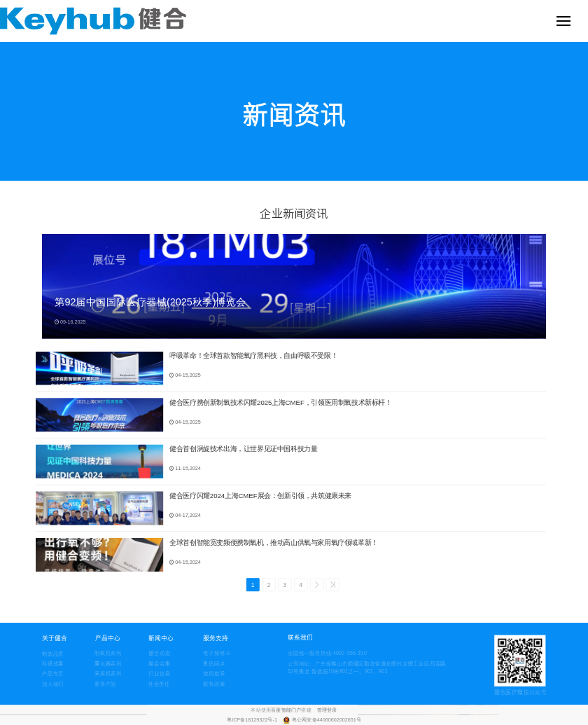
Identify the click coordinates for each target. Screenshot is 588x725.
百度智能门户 (286, 710)
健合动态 (159, 653)
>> (332, 585)
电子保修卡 (217, 653)
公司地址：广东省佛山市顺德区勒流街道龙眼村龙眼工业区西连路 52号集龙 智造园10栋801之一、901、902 (367, 668)
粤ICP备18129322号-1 (253, 720)
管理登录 (327, 710)
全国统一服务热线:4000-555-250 (303, 653)
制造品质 (53, 654)
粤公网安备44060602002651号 (327, 720)
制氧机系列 (108, 653)
